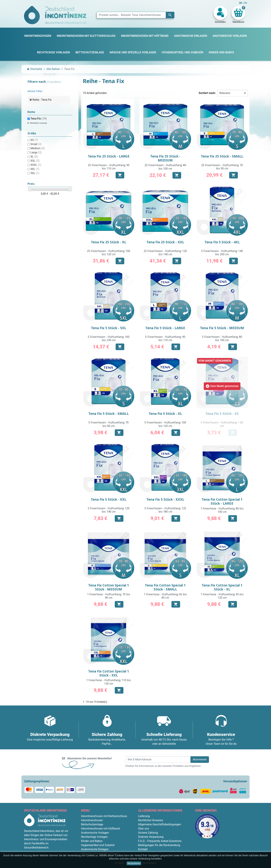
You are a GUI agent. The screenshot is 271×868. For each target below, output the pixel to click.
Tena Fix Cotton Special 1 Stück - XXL (109, 673)
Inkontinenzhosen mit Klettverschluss (104, 816)
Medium (38, 148)
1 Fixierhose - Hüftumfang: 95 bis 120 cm (222, 596)
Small (36, 144)
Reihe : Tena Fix (42, 100)
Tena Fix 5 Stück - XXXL (165, 499)
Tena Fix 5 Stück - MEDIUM (222, 328)
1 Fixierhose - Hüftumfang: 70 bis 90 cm (109, 596)
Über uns (144, 829)
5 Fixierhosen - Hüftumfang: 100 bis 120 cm (165, 424)
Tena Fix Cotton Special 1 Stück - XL (222, 587)
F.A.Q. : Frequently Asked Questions (160, 841)
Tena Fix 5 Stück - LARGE (165, 328)
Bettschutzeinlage (92, 824)
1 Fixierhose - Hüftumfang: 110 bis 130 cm (109, 682)
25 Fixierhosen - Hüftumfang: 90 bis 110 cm (109, 167)
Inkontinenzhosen (92, 820)
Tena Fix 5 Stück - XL (165, 414)
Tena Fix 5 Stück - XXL (109, 499)
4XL (35, 169)
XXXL (36, 165)
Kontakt (143, 849)
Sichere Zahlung (148, 833)
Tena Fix (39, 119)
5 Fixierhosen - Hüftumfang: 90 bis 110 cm (165, 338)
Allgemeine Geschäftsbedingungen (160, 824)
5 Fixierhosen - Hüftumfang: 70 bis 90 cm (109, 424)
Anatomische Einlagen (95, 849)
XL (34, 157)
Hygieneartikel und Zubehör (98, 845)
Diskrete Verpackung (151, 837)
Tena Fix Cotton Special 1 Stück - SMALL (165, 587)
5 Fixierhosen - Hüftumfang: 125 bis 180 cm (165, 510)
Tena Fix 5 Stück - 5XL (109, 328)
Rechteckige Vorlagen (94, 837)
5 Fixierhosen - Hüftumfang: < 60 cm (222, 424)
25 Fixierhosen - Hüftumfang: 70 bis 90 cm (222, 167)
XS (34, 140)
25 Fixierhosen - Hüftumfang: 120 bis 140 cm (165, 253)
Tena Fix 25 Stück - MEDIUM (165, 158)
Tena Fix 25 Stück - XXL (165, 242)
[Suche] (135, 15)
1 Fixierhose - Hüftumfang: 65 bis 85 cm (165, 596)
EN (245, 3)
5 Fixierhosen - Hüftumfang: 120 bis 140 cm (109, 510)
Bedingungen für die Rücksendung (159, 845)
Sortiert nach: (207, 93)
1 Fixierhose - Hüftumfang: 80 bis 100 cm (222, 510)
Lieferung (144, 816)
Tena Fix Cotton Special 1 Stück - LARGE (222, 501)
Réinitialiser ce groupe (38, 123)
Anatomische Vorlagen (95, 833)
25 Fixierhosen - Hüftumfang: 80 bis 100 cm (165, 167)
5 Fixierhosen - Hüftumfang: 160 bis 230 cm (109, 338)
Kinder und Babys (92, 841)
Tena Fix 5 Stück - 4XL (222, 242)
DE (241, 3)
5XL (35, 173)
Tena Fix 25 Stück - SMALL (222, 156)
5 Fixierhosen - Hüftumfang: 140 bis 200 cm (222, 253)
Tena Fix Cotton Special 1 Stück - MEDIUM (109, 587)
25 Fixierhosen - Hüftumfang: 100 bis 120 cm (109, 253)
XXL (35, 161)
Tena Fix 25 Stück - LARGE (109, 156)
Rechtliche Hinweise (150, 820)
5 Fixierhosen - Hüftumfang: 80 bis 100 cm (222, 338)
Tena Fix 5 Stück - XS (222, 414)
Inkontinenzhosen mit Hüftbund (100, 829)
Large (36, 152)
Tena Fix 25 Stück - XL (109, 242)
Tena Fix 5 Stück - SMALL (109, 414)
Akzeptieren (134, 863)
